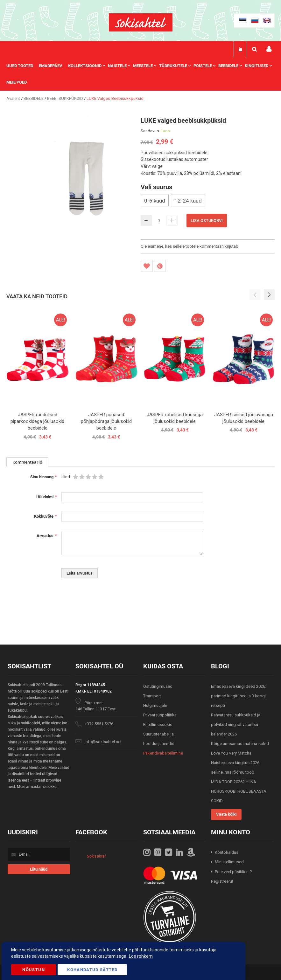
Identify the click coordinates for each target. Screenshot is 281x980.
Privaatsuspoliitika (160, 715)
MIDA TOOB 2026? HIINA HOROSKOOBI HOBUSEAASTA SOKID (239, 791)
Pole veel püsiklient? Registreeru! (232, 877)
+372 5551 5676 (99, 724)
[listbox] (208, 201)
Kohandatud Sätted (92, 970)
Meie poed (17, 82)
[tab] (27, 462)
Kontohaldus (227, 852)
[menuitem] (23, 66)
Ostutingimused (158, 686)
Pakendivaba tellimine (163, 753)
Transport (152, 696)
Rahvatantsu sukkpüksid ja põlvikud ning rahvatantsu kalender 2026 (236, 725)
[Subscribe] (39, 869)
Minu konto (269, 49)
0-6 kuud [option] (155, 201)
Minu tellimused (229, 862)
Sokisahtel (96, 856)
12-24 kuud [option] (188, 201)
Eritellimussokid (158, 725)
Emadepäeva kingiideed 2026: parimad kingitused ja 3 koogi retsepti (239, 696)
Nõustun (33, 970)
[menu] (140, 74)
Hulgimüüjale (155, 705)
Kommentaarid (27, 462)
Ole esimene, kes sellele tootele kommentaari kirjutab (190, 246)
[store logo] (141, 22)
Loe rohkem (141, 956)
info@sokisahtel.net (103, 742)
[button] (269, 295)
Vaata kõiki (226, 814)
